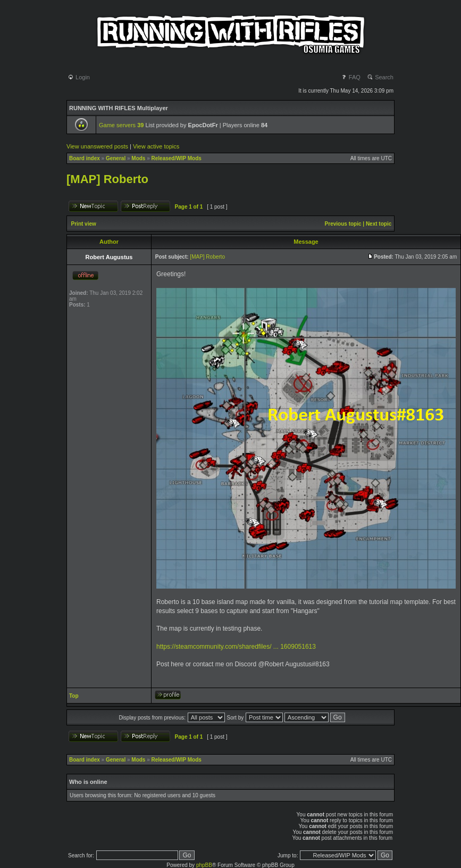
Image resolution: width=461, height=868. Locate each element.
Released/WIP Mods (177, 158)
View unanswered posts (97, 146)
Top (74, 696)
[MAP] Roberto (107, 179)
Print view (84, 224)
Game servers (121, 125)
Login (79, 77)
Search (380, 77)
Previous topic (343, 224)
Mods (138, 158)
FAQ (351, 77)
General (116, 158)
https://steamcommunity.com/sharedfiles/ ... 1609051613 (236, 647)
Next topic (379, 224)
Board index (85, 158)
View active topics (156, 146)
